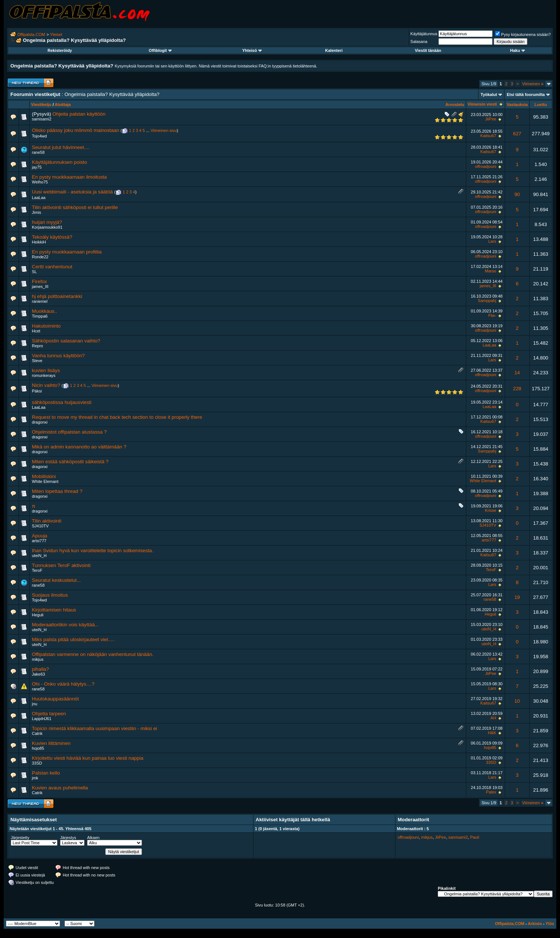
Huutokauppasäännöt (55, 699)
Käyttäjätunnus (424, 34)
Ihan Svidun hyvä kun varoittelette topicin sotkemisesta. (92, 551)
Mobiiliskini (44, 476)
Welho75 (40, 182)
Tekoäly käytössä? (52, 237)
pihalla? (40, 669)
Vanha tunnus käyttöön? (58, 356)
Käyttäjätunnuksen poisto (59, 162)
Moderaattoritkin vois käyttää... (65, 625)
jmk (35, 778)
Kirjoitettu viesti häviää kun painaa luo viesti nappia (88, 758)
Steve (37, 361)
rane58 (38, 152)
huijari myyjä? (47, 222)
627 (517, 134)
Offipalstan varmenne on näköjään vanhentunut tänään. (93, 654)
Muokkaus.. (44, 311)
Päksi (37, 391)
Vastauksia (517, 105)
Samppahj (487, 301)
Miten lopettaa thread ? (57, 491)
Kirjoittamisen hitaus (54, 610)
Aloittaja (63, 105)
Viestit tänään (428, 50)
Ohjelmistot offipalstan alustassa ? (69, 432)
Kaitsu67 (488, 136)
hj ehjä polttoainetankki (57, 296)
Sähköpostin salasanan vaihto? (66, 341)
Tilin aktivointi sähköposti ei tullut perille (75, 207)
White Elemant (45, 481)
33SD (37, 763)
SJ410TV (40, 526)
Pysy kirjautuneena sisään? (523, 34)
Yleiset (56, 34)
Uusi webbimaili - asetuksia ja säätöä (72, 192)
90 (517, 194)
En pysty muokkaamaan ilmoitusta (69, 177)
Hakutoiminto (46, 326)
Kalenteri (334, 50)
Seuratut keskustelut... (56, 580)
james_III (40, 286)
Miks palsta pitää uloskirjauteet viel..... (73, 639)
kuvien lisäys (46, 370)
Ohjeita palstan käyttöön (79, 114)
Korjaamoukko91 (47, 227)
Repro (37, 346)
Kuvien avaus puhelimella (60, 788)
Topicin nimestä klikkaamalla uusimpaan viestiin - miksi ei (95, 728)
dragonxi (40, 422)
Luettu (541, 105)
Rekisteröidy (60, 50)
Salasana (419, 42)
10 (517, 701)
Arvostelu (455, 105)
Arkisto (535, 924)
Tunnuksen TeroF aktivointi (61, 565)
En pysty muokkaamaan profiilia (67, 252)
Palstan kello (46, 773)
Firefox (39, 281)
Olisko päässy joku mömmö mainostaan (76, 130)
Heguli (38, 615)
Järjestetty (20, 838)
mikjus (38, 659)
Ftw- (492, 315)
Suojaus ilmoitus (50, 595)
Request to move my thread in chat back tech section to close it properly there (117, 417)
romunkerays (44, 375)
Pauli (474, 837)
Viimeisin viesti (482, 104)
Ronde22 (40, 257)
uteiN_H (39, 556)
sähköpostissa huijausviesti (62, 402)
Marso (491, 271)
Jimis (37, 212)
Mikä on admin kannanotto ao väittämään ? (79, 447)
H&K (492, 733)
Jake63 (38, 674)
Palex (491, 792)
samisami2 (42, 119)
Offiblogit (160, 50)
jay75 (37, 167)
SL (34, 272)
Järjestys (68, 838)
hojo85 (38, 748)
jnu (35, 704)
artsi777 (39, 541)
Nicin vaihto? (46, 385)
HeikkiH (39, 242)
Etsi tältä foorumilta (526, 95)
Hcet (36, 331)
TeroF (37, 570)
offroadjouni (486, 166)
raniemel (40, 301)
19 (517, 597)
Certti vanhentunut (52, 267)
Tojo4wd (39, 136)
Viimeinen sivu (164, 130)
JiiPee (491, 119)
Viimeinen (533, 84)
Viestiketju (41, 105)
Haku (517, 50)
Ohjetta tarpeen (49, 714)
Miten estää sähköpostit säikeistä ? (70, 462)
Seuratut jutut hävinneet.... (61, 147)
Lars (492, 241)
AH (493, 718)
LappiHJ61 (42, 719)
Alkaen (93, 838)
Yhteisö (252, 50)
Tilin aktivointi (47, 521)
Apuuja (40, 536)
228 (517, 389)
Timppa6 (40, 316)
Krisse (491, 510)
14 (517, 373)
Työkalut (489, 95)
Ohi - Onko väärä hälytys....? (63, 684)
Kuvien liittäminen (51, 743)
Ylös (550, 924)
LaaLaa (39, 198)
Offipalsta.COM (31, 34)
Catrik (37, 733)
